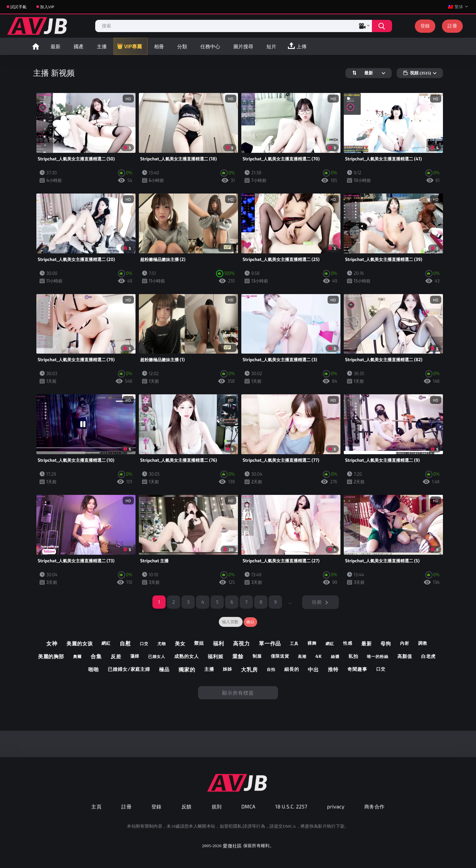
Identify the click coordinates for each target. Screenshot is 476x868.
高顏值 (405, 656)
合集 (96, 656)
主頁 (96, 806)
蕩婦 (135, 656)
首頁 (36, 46)
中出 (313, 669)
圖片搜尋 (243, 46)
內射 (405, 643)
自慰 (125, 643)
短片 (271, 46)
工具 (294, 643)
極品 (164, 669)
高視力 (241, 643)
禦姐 (199, 643)
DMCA (248, 806)
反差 (116, 656)
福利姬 (216, 656)
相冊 (159, 46)
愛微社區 (232, 846)
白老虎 (429, 656)
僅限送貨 (280, 656)
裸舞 (312, 643)
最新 (56, 46)
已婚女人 (157, 656)
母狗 (386, 643)
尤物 (162, 643)
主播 (102, 46)
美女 (180, 643)
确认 (250, 622)
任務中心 (210, 46)
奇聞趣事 (357, 669)
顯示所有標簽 (238, 693)
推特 (333, 669)
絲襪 (335, 656)
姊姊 (227, 669)
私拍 (353, 656)
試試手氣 (18, 7)
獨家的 (187, 669)
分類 (182, 46)
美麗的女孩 (80, 643)
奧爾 (77, 656)
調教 (423, 643)
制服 (257, 656)
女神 (52, 643)
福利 (218, 643)
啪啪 (94, 669)
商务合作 (375, 806)
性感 (348, 643)
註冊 (452, 26)
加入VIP (47, 7)
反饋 (187, 806)
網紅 (106, 643)
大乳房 (249, 669)
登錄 (425, 26)
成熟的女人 (187, 656)
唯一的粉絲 (378, 656)
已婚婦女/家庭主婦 (129, 669)
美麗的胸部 (51, 656)
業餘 (238, 656)
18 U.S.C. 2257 (291, 806)
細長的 (292, 669)
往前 (317, 602)
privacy (336, 806)
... (290, 602)
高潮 (302, 656)
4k (319, 656)
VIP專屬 (133, 46)
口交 (144, 643)
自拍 (271, 669)
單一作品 (270, 643)
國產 (79, 46)
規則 (217, 806)
